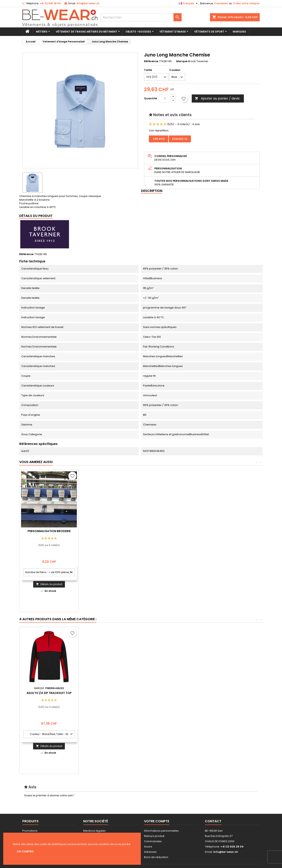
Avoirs (148, 847)
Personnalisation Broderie (108, 531)
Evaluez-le (180, 139)
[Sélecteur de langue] (189, 3)
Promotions (30, 831)
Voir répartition (159, 130)
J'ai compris (25, 851)
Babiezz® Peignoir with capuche (49, 693)
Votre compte (157, 821)
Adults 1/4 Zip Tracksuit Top (227, 693)
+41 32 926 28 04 (50, 3)
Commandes (153, 841)
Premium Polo (168, 693)
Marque (182, 61)
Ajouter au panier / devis (217, 98)
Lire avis (159, 139)
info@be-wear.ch (88, 3)
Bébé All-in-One (108, 693)
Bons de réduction (156, 857)
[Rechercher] (141, 17)
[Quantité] (165, 98)
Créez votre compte (246, 3)
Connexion (221, 3)
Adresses (150, 852)
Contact (213, 821)
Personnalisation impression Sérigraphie (49, 533)
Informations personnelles (161, 831)
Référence (151, 61)
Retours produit (154, 836)
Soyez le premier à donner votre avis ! (49, 795)
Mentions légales (94, 831)
